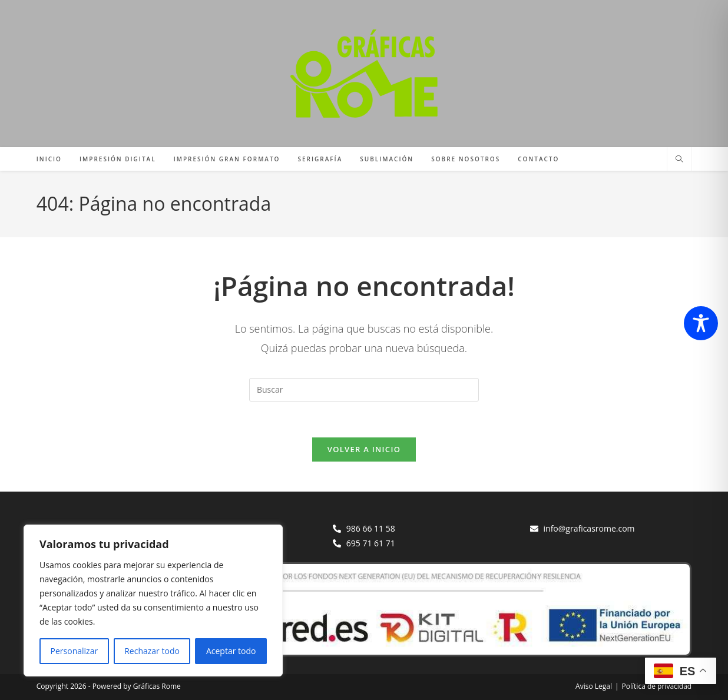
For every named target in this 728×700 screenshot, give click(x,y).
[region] (153, 601)
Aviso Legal (594, 686)
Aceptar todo (231, 651)
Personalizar (75, 651)
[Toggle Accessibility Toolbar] (701, 323)
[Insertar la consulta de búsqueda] (364, 390)
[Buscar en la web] (679, 160)
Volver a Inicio (364, 449)
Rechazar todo (152, 651)
